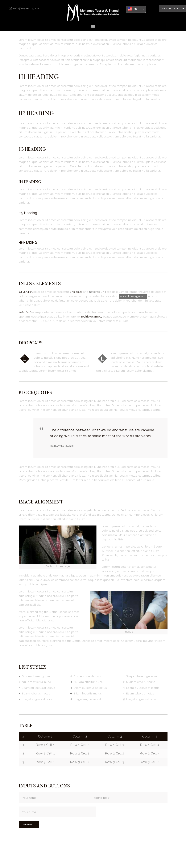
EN (133, 9)
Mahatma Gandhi (63, 446)
